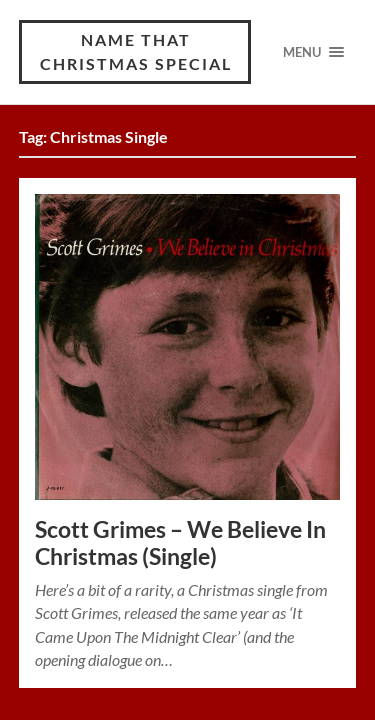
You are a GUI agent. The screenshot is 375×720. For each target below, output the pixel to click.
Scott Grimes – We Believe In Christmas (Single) (180, 543)
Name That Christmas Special (136, 51)
